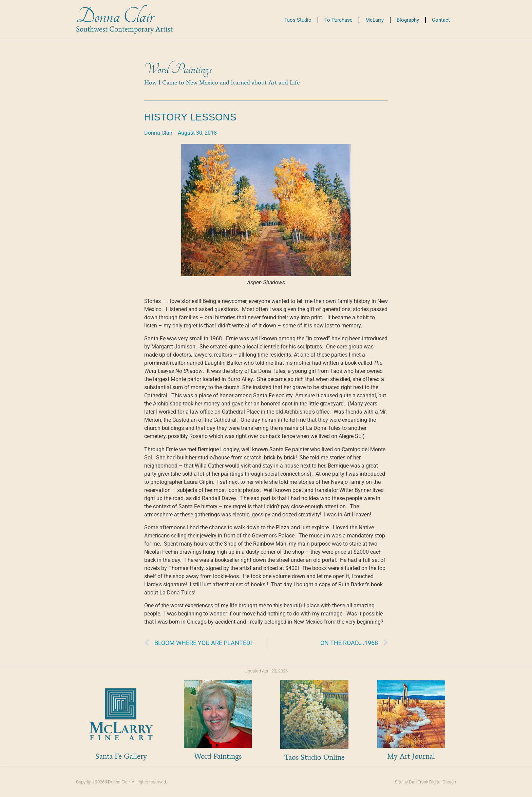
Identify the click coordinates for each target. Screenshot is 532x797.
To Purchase (338, 20)
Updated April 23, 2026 (266, 671)
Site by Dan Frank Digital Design (425, 782)
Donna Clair (115, 16)
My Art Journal (411, 756)
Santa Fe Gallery (121, 756)
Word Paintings (178, 69)
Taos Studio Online (315, 757)
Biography (408, 20)
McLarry (375, 20)
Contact (441, 20)
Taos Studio (298, 20)
